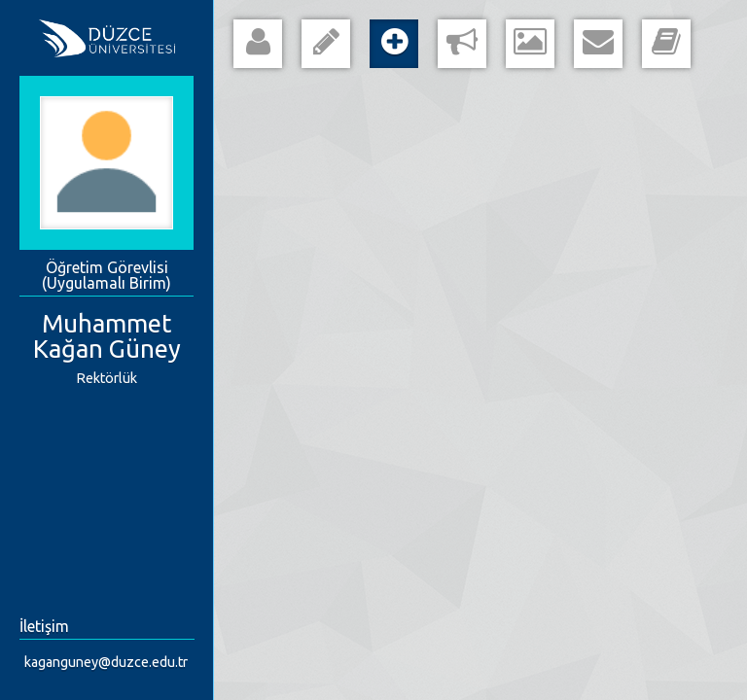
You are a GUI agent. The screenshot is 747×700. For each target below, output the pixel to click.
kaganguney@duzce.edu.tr (106, 662)
